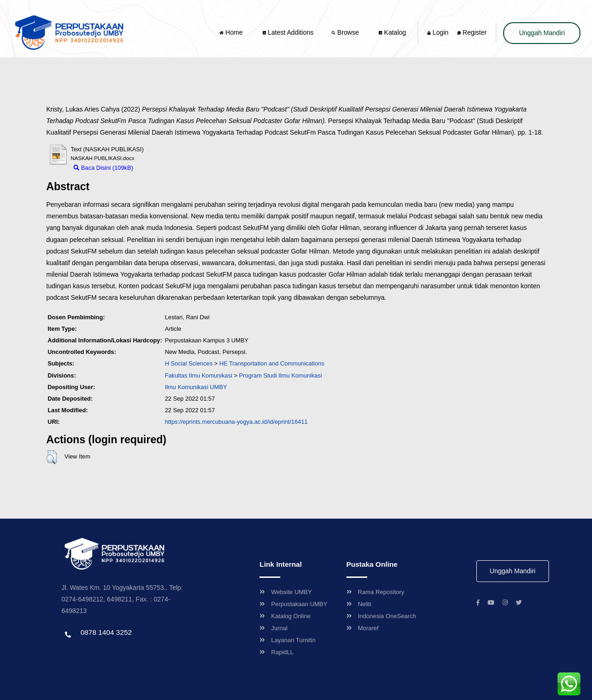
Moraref (363, 628)
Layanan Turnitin (287, 640)
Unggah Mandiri (542, 33)
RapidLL (276, 652)
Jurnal (273, 628)
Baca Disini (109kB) (103, 168)
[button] (52, 457)
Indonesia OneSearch (381, 616)
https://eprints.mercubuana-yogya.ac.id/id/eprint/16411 (236, 422)
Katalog (392, 32)
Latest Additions (288, 32)
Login (438, 32)
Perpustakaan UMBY (293, 604)
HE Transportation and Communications (272, 363)
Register (472, 32)
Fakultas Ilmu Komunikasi (198, 375)
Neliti (359, 604)
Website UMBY (286, 592)
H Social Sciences (188, 363)
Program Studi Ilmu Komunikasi (281, 375)
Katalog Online (285, 616)
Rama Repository (375, 592)
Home (232, 32)
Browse (346, 32)
